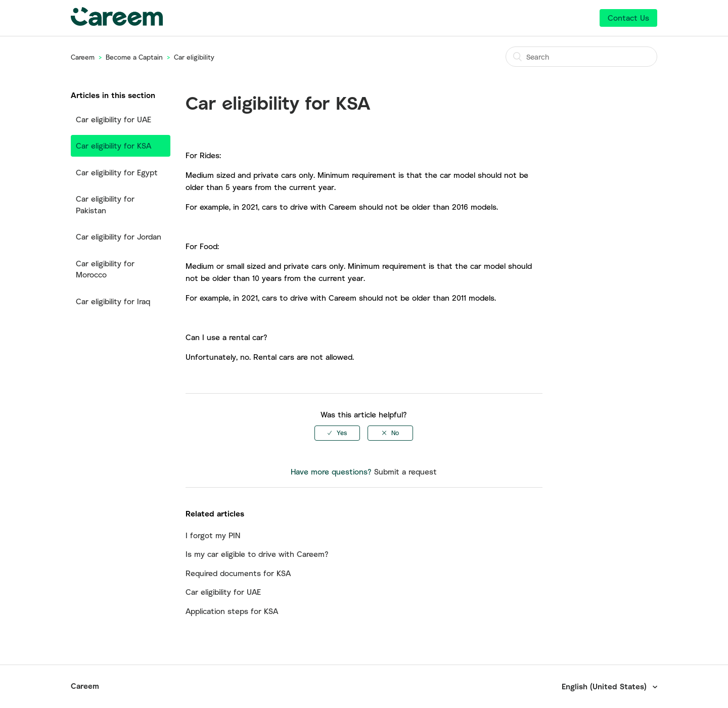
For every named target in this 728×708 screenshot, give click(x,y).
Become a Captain (134, 57)
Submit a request (405, 471)
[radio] (337, 433)
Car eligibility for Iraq (113, 301)
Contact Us (628, 18)
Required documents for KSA (238, 573)
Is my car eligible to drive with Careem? (257, 554)
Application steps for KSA (232, 611)
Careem (83, 57)
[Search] (581, 57)
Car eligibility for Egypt (117, 172)
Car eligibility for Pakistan (105, 204)
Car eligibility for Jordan (119, 237)
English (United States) (605, 686)
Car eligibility (194, 57)
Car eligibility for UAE (113, 119)
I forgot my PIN (213, 535)
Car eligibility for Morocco (105, 269)
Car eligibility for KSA (113, 146)
